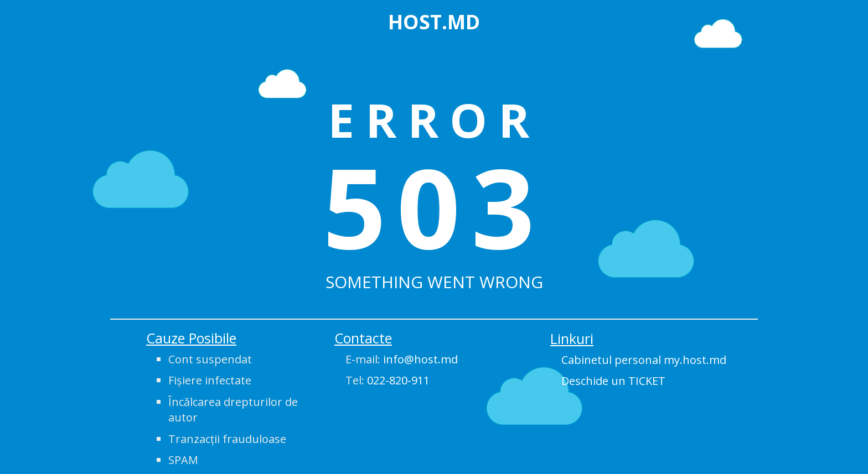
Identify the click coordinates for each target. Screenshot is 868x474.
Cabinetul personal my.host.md (644, 360)
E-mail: (402, 359)
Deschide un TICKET (613, 381)
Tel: (387, 380)
